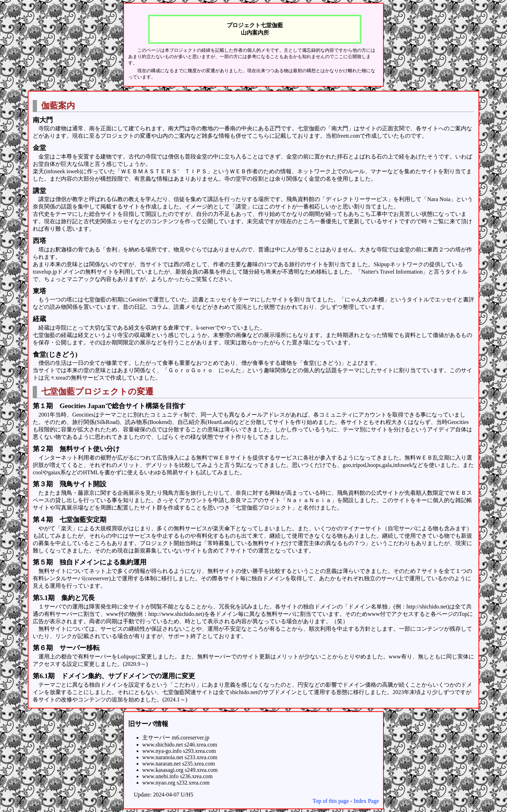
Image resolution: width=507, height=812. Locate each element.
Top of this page (331, 801)
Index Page (366, 801)
